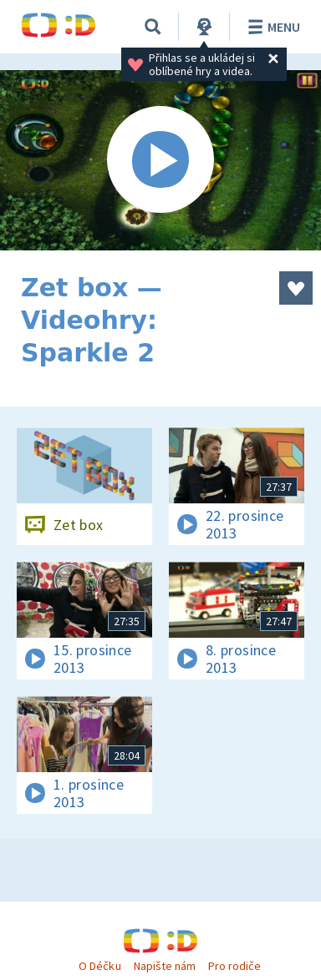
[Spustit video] (160, 160)
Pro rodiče (234, 966)
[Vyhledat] (153, 27)
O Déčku (99, 966)
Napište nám (165, 966)
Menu (271, 27)
